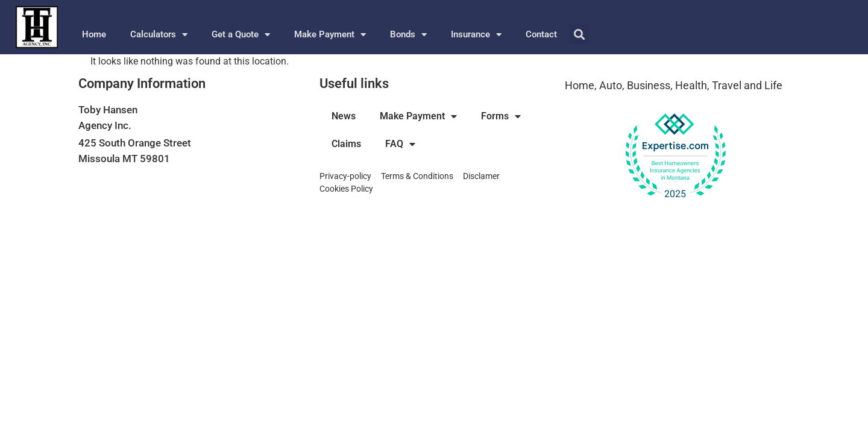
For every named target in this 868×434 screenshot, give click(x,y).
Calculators (159, 35)
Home (94, 34)
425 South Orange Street (135, 143)
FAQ (400, 144)
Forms (501, 116)
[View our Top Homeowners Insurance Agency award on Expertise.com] (675, 156)
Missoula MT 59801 (124, 159)
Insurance (476, 35)
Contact (541, 34)
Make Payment (330, 35)
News (344, 116)
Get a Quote (241, 35)
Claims (346, 144)
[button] (579, 34)
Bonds (408, 35)
